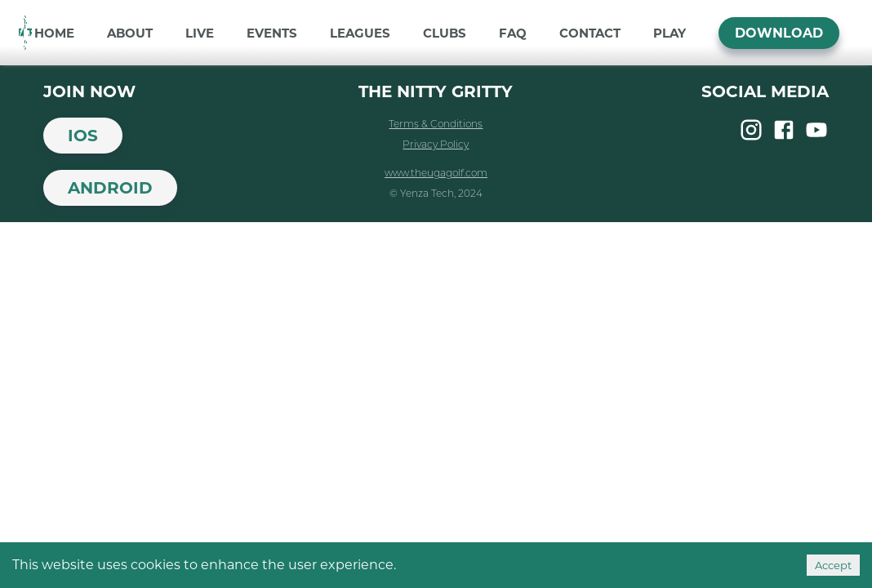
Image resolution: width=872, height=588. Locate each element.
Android (110, 188)
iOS (83, 136)
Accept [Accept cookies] (833, 565)
